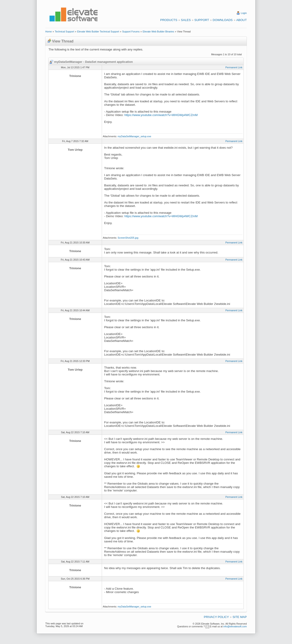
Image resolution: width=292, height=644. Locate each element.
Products (169, 20)
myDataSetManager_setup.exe (134, 136)
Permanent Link (234, 67)
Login (244, 13)
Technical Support (64, 32)
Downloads (223, 20)
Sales (186, 20)
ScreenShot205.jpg (128, 238)
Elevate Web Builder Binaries (158, 32)
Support (202, 20)
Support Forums (131, 32)
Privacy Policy (216, 617)
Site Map (240, 617)
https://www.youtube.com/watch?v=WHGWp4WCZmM (161, 115)
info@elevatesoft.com (235, 626)
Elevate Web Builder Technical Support (98, 32)
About (242, 20)
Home (48, 32)
